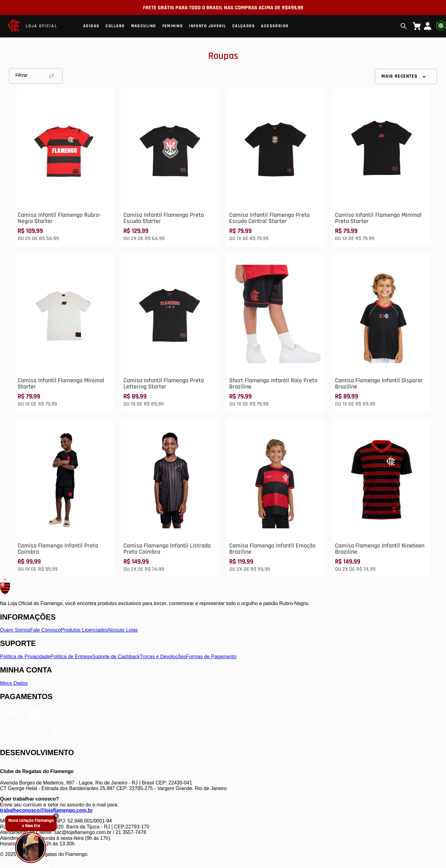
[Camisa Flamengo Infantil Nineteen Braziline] (382, 498)
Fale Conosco (46, 630)
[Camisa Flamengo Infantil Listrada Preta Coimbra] (170, 498)
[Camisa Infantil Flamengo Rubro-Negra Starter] (64, 167)
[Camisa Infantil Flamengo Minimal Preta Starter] (382, 167)
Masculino (144, 26)
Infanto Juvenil (208, 26)
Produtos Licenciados (85, 630)
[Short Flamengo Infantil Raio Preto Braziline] (276, 333)
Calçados (244, 26)
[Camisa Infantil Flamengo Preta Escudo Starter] (170, 167)
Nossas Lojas (123, 630)
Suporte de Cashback (116, 657)
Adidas (91, 26)
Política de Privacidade (25, 657)
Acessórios (275, 26)
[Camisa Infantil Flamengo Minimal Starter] (64, 333)
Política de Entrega (71, 657)
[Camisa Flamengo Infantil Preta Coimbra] (64, 498)
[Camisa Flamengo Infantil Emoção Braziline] (276, 498)
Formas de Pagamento (211, 657)
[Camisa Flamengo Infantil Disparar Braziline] (382, 333)
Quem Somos (15, 630)
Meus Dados (14, 683)
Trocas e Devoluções (163, 657)
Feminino (173, 26)
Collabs (115, 26)
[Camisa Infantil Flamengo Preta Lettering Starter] (170, 333)
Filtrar (36, 76)
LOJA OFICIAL (41, 26)
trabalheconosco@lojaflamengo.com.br (46, 810)
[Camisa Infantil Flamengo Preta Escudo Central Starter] (276, 167)
